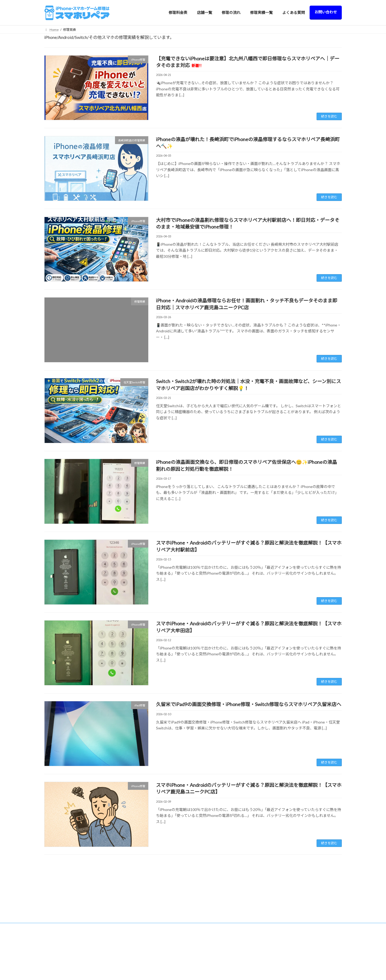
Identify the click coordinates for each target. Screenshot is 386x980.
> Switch (209, 926)
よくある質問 (286, 936)
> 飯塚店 (133, 955)
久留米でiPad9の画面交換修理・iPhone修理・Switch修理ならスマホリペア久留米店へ (249, 704)
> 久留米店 (135, 918)
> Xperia (209, 952)
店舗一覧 (130, 908)
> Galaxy (209, 961)
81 (203, 869)
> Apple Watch (214, 943)
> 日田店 (133, 946)
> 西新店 (133, 927)
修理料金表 (208, 908)
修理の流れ (285, 918)
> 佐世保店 (135, 964)
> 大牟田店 (135, 973)
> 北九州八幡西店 (140, 936)
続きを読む (329, 116)
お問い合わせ (286, 946)
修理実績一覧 (286, 927)
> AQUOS (210, 970)
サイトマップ (286, 964)
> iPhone (210, 917)
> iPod (208, 935)
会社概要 (283, 955)
